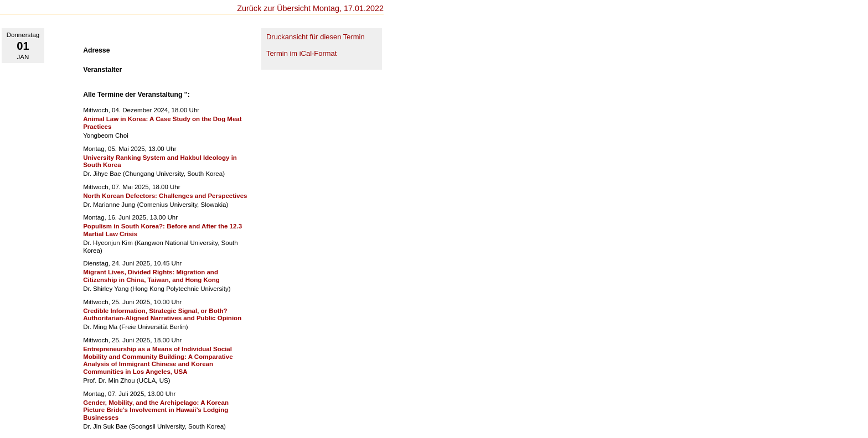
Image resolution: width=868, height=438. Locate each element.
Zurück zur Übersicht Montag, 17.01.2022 (310, 8)
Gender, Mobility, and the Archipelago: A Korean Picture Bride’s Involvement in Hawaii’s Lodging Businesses (156, 410)
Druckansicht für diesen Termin (316, 37)
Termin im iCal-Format (301, 53)
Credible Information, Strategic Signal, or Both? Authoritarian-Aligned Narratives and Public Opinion (162, 315)
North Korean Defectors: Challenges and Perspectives (165, 196)
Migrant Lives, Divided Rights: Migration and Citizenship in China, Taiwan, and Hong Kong (151, 276)
